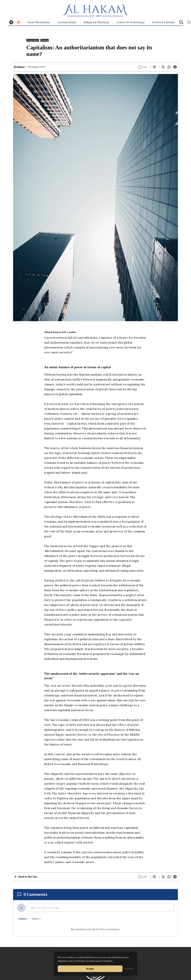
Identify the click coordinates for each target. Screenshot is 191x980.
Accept (90, 969)
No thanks (129, 969)
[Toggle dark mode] (19, 22)
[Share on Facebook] (175, 67)
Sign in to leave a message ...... (46, 908)
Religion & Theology (96, 22)
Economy (45, 40)
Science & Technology (131, 22)
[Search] (181, 22)
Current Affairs (67, 22)
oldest (36, 919)
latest (23, 919)
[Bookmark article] (143, 67)
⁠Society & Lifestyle (163, 22)
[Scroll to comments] (155, 67)
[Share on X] (163, 67)
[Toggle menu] (11, 22)
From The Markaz (39, 22)
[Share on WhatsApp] (169, 67)
